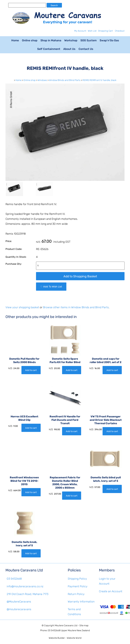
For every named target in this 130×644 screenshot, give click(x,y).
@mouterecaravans (19, 609)
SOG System (88, 40)
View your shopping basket (22, 307)
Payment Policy (78, 586)
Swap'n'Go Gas (109, 40)
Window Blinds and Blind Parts (65, 80)
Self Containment (49, 49)
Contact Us (86, 49)
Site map (84, 625)
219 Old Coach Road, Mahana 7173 (28, 594)
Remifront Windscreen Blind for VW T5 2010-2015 (24, 481)
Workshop (71, 40)
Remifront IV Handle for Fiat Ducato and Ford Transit (65, 420)
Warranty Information (81, 602)
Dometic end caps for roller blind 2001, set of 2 (106, 361)
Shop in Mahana (51, 40)
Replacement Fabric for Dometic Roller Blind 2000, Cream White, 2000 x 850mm (65, 483)
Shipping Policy (77, 579)
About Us (69, 49)
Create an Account (111, 591)
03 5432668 (14, 579)
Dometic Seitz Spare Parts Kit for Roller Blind (65, 361)
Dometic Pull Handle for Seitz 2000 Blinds (24, 361)
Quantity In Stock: (16, 257)
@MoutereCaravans (19, 602)
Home (15, 40)
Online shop (30, 40)
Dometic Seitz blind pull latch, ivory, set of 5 (106, 479)
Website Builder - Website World (65, 638)
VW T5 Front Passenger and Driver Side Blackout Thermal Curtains (106, 420)
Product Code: (14, 249)
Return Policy (76, 594)
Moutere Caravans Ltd (66, 625)
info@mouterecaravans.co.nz (25, 586)
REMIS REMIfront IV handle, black (99, 80)
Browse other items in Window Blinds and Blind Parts (76, 307)
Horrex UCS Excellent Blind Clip (24, 418)
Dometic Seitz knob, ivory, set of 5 (24, 544)
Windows (42, 80)
